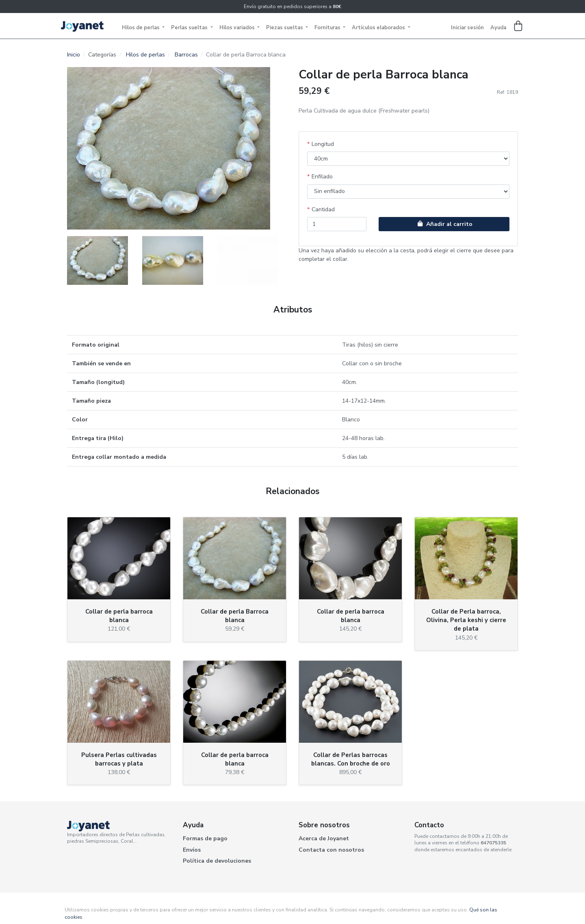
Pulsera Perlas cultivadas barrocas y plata (119, 759)
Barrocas (186, 55)
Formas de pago (205, 838)
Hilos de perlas (141, 28)
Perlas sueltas (190, 28)
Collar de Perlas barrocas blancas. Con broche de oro (351, 759)
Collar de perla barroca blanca (119, 616)
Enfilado (322, 177)
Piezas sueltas (285, 28)
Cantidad (323, 209)
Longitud (323, 144)
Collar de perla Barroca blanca (235, 616)
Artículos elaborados (379, 28)
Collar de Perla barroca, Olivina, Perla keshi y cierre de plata (466, 620)
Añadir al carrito (444, 224)
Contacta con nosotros (331, 850)
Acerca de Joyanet (324, 838)
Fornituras (328, 28)
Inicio (74, 55)
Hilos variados (238, 28)
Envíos (192, 850)
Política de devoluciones (217, 861)
